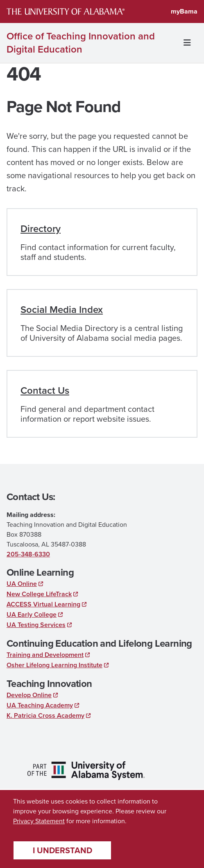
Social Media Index (62, 310)
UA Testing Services (36, 625)
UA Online (22, 584)
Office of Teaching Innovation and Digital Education (81, 43)
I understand (62, 850)
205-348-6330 (28, 554)
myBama (184, 11)
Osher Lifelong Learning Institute (54, 665)
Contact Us (45, 390)
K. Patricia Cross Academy (45, 715)
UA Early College (32, 614)
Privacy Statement (39, 821)
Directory (41, 229)
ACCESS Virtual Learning (43, 604)
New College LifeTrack (39, 594)
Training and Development (45, 655)
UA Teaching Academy (40, 705)
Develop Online (29, 695)
